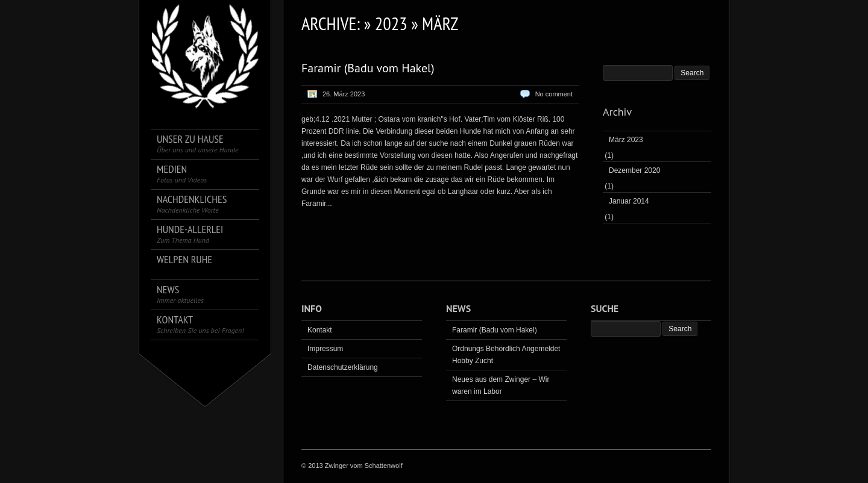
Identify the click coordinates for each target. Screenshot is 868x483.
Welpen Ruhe (184, 260)
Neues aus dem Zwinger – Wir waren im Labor (501, 385)
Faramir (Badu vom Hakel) (368, 68)
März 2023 (626, 140)
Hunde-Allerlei (190, 234)
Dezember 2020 (634, 170)
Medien (182, 174)
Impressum (325, 349)
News (180, 294)
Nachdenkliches (192, 204)
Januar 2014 (629, 201)
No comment (554, 94)
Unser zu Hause (198, 144)
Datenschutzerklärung (343, 367)
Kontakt (200, 324)
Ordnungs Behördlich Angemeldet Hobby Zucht (506, 355)
